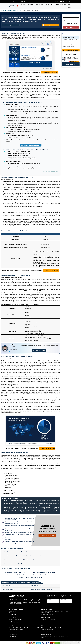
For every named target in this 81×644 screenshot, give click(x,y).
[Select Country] (66, 602)
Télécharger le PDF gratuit (50, 25)
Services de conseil (39, 5)
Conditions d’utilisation (14, 616)
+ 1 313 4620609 (13, 636)
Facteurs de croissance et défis (70, 42)
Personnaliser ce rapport (39, 350)
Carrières (23, 1)
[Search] (70, 1)
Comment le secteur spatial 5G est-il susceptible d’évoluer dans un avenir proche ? (22, 556)
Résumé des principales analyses (70, 40)
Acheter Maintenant (71, 27)
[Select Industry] (53, 602)
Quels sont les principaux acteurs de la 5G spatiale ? (14, 564)
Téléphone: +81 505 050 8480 (16, 629)
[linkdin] (70, 595)
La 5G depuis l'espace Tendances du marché (17, 575)
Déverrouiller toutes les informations (31, 145)
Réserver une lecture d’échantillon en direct (72, 63)
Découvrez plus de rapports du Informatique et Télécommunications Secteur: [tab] (21, 583)
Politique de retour (13, 618)
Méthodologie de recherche (11, 25)
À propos (12, 1)
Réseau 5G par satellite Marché (9, 589)
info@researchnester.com (47, 614)
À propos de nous (13, 611)
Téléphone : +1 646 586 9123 (48, 629)
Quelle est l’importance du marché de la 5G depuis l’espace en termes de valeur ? (21, 552)
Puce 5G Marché (6, 586)
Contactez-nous (12, 614)
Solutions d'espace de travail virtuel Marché (42, 589)
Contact (17, 1)
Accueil (3, 10)
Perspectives (49, 5)
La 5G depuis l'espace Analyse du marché (44, 572)
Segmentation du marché (69, 46)
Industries (30, 5)
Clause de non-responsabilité (16, 619)
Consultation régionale (60, 5)
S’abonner (69, 605)
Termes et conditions (14, 623)
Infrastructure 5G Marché (37, 586)
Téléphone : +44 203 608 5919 (48, 619)
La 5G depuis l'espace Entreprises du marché (30, 577)
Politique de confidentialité (15, 621)
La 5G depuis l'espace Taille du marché (15, 572)
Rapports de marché (69, 6)
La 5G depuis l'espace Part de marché (43, 575)
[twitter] (62, 597)
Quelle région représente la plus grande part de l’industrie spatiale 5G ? (19, 560)
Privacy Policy (73, 643)
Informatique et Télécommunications (14, 10)
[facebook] (68, 595)
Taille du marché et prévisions (70, 44)
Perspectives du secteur (69, 37)
